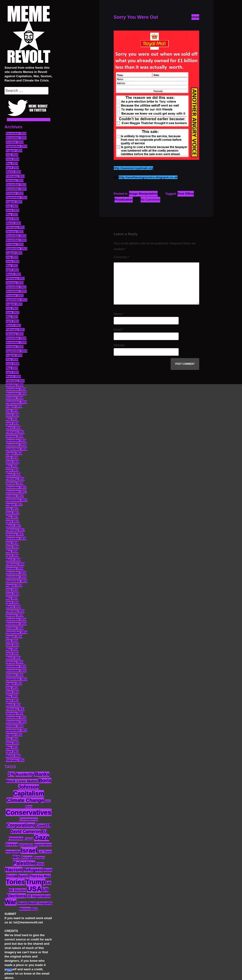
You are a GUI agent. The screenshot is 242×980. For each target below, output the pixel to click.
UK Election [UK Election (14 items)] (17, 890)
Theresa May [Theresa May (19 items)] (40, 876)
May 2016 (12, 551)
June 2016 (13, 547)
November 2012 (16, 722)
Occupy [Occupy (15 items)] (27, 857)
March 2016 (13, 560)
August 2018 (14, 453)
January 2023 (15, 232)
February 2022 (15, 279)
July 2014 (12, 641)
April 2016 (12, 556)
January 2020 (15, 385)
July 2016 (12, 543)
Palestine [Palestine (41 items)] (24, 863)
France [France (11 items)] (29, 839)
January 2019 (15, 436)
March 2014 (13, 658)
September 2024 (17, 146)
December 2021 (16, 287)
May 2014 (12, 649)
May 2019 (12, 419)
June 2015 (13, 594)
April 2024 (12, 168)
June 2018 (13, 462)
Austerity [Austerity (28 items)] (25, 774)
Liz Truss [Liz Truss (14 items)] (45, 852)
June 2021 (13, 313)
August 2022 (14, 253)
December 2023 (16, 185)
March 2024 (13, 172)
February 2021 (15, 330)
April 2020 (12, 372)
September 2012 (17, 730)
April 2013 (12, 701)
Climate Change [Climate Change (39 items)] (25, 800)
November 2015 (16, 577)
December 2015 (16, 573)
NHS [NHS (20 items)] (16, 857)
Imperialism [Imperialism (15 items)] (43, 845)
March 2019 (13, 428)
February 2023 (15, 227)
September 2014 (17, 632)
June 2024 (13, 159)
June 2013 (13, 692)
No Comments (150, 200)
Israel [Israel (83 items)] (29, 850)
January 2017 (15, 534)
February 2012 (15, 760)
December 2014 (16, 620)
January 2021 (15, 334)
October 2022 (15, 244)
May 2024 (12, 163)
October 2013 (15, 675)
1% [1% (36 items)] (11, 774)
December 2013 (16, 666)
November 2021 (16, 291)
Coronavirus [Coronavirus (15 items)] (29, 819)
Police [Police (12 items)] (40, 864)
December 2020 (16, 338)
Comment (121, 257)
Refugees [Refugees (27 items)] (33, 870)
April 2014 (12, 654)
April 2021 (12, 321)
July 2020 (12, 360)
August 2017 (14, 504)
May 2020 (12, 368)
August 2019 (14, 406)
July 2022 (12, 257)
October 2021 (15, 296)
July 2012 (12, 739)
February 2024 (15, 176)
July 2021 (12, 308)
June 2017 (13, 513)
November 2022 (16, 240)
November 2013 (16, 671)
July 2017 (12, 509)
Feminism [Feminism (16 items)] (16, 839)
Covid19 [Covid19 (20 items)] (43, 825)
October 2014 (15, 628)
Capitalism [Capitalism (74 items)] (29, 793)
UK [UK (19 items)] (49, 883)
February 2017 (15, 530)
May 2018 (12, 466)
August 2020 (14, 355)
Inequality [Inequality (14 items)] (13, 852)
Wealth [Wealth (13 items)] (22, 903)
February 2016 (15, 564)
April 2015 (12, 602)
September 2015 (17, 581)
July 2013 (12, 688)
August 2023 (14, 202)
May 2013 (12, 696)
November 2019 (16, 394)
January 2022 (15, 283)
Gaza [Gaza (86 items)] (42, 838)
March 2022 (13, 274)
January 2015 (15, 615)
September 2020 (17, 351)
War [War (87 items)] (11, 902)
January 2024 (15, 180)
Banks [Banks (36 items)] (42, 774)
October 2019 (15, 398)
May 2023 (12, 215)
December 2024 (16, 134)
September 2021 (17, 300)
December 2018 (16, 441)
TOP (9, 970)
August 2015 (14, 585)
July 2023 (12, 206)
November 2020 (16, 342)
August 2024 (14, 151)
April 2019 (12, 423)
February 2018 (15, 479)
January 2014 (15, 662)
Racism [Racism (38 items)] (14, 870)
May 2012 (12, 747)
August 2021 (14, 304)
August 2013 (14, 683)
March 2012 (13, 756)
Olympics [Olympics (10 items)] (39, 858)
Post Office (186, 194)
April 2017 (12, 521)
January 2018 (15, 483)
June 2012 (13, 743)
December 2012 (16, 718)
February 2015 (15, 611)
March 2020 (13, 377)
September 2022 (17, 249)
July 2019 (12, 411)
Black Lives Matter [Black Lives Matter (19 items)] (22, 781)
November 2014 (16, 624)
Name (119, 314)
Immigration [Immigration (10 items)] (26, 845)
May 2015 (12, 598)
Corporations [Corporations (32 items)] (21, 825)
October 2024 (15, 142)
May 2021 (12, 317)
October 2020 (15, 347)
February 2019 (15, 432)
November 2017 (16, 492)
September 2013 (17, 679)
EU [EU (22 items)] (44, 832)
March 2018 (13, 475)
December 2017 (16, 487)
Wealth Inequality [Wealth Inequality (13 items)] (40, 903)
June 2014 (13, 645)
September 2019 (17, 402)
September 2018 (17, 449)
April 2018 (12, 470)
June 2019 (13, 415)
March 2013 (13, 705)
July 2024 (12, 155)
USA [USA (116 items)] (34, 889)
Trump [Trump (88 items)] (36, 882)
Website (119, 345)
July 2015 (12, 590)
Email (119, 330)
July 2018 (12, 458)
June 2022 (13, 261)
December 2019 (16, 389)
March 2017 (13, 526)
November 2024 (16, 138)
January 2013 (15, 713)
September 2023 (17, 198)
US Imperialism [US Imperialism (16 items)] (39, 896)
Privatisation (124, 200)
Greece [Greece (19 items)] (12, 844)
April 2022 (12, 270)
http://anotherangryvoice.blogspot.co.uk (148, 177)
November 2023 (16, 189)
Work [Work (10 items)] (35, 909)
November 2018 (16, 445)
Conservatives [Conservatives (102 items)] (28, 812)
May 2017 (12, 517)
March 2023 (13, 223)
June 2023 (13, 210)
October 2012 (15, 726)
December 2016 (16, 539)
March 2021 (13, 325)
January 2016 (15, 568)
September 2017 (17, 500)
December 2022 (16, 236)
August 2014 (14, 637)
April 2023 (12, 219)
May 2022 (12, 266)
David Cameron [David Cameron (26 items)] (26, 832)
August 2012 (14, 735)
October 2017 (15, 496)
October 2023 (15, 193)
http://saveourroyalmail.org (134, 168)
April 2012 (12, 752)
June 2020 (13, 364)
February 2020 (15, 381)
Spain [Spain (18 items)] (23, 876)
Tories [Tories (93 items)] (15, 882)
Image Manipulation (143, 194)
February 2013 (15, 709)
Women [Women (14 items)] (25, 909)
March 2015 (13, 607)
